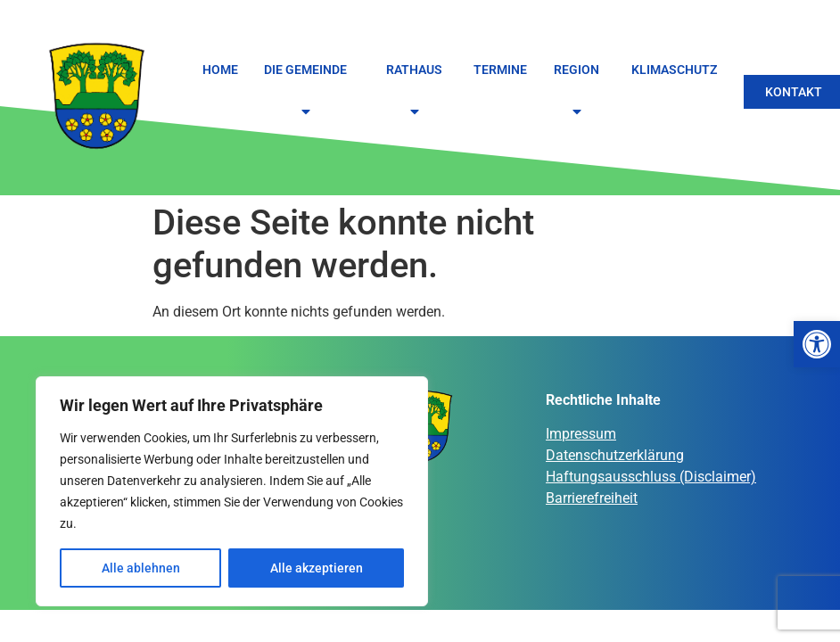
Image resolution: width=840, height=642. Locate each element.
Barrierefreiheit (592, 498)
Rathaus (417, 91)
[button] (817, 344)
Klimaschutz (674, 70)
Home (220, 70)
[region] (232, 491)
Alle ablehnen (141, 568)
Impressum (581, 434)
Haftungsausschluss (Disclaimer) (651, 477)
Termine (500, 70)
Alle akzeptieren (317, 568)
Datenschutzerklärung (615, 455)
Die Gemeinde (308, 91)
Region (579, 91)
